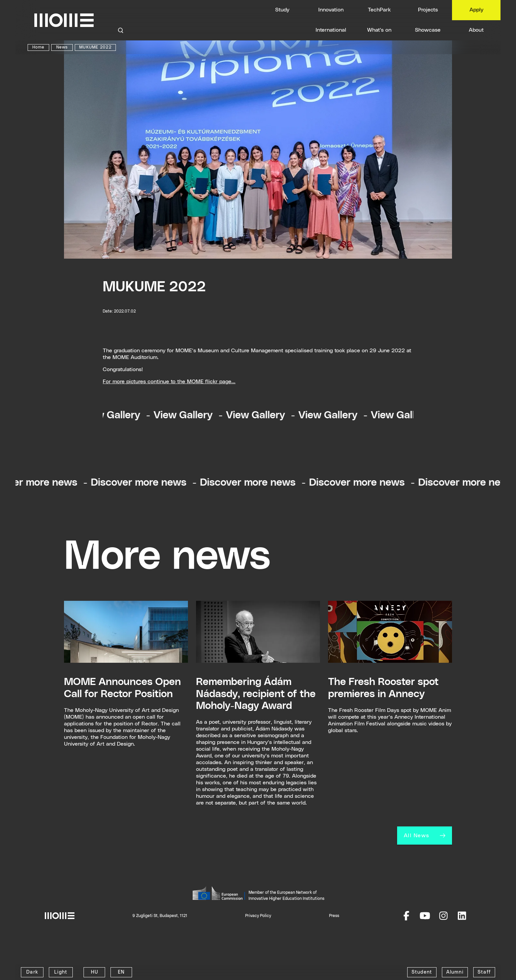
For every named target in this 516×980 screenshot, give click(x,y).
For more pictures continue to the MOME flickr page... (169, 382)
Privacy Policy (258, 916)
